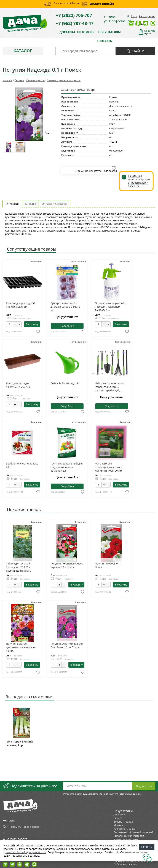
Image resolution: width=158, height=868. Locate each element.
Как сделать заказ (124, 829)
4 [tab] (112, 380)
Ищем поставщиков (126, 839)
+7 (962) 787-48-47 (75, 23)
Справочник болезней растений (133, 832)
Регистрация (147, 16)
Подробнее (67, 326)
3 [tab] (109, 380)
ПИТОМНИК (86, 32)
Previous (101, 363)
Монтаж (118, 825)
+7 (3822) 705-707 (74, 15)
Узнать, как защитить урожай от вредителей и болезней (139, 181)
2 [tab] (105, 380)
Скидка (118, 818)
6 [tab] (119, 380)
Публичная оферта (125, 864)
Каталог (23, 51)
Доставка (119, 814)
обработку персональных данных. (124, 794)
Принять (147, 847)
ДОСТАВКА (67, 32)
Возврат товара (123, 822)
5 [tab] (116, 380)
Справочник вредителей (129, 836)
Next (121, 363)
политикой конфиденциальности (26, 852)
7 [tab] (123, 380)
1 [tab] (101, 380)
